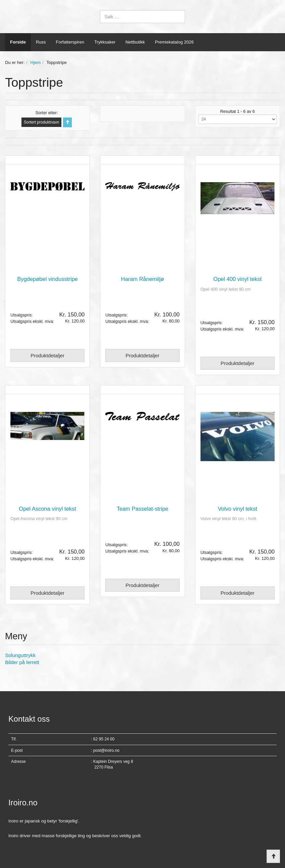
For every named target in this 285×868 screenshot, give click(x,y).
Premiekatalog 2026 (174, 42)
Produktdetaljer (47, 355)
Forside (18, 42)
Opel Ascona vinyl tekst (47, 509)
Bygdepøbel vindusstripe (47, 279)
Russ (41, 42)
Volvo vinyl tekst (238, 509)
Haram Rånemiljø (142, 279)
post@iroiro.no (106, 750)
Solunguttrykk (20, 655)
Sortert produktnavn (41, 122)
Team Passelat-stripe (142, 509)
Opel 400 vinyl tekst (237, 279)
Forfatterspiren (70, 42)
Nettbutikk (135, 42)
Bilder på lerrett (22, 662)
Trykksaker (105, 42)
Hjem (36, 62)
